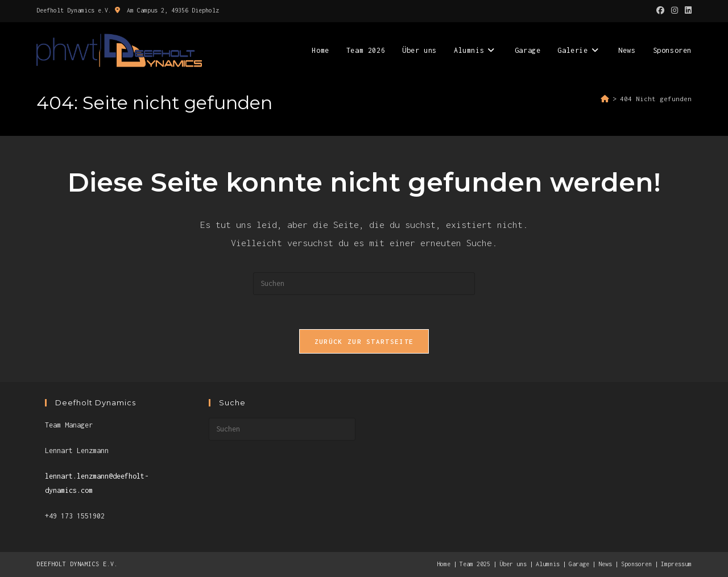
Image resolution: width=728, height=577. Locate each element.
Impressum (676, 564)
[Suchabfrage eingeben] (364, 284)
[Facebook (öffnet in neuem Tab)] (660, 11)
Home (444, 564)
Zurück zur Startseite (364, 341)
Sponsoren (636, 564)
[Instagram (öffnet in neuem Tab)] (675, 11)
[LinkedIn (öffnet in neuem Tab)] (686, 11)
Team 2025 (475, 564)
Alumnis (548, 564)
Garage (579, 564)
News (605, 564)
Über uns (513, 564)
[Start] (605, 99)
